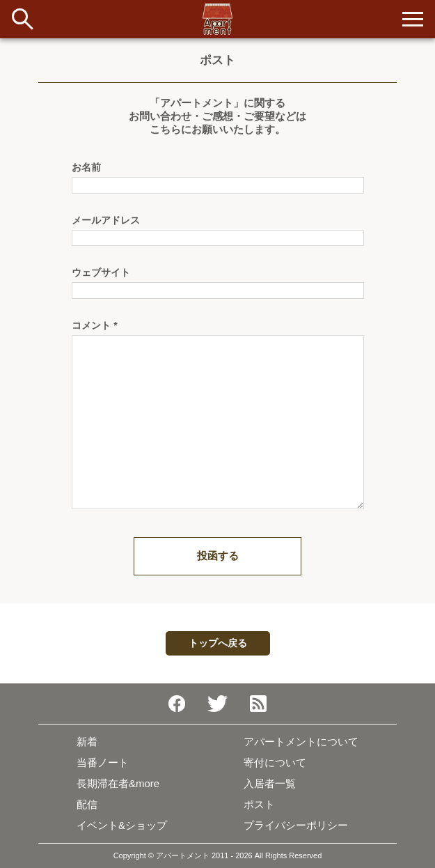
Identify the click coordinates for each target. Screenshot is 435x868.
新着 (87, 742)
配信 (87, 804)
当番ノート (103, 762)
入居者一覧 (270, 783)
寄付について (275, 762)
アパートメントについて (301, 742)
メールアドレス (106, 220)
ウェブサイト (101, 272)
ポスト (259, 804)
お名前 (86, 167)
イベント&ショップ (122, 825)
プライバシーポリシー (296, 825)
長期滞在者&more (118, 783)
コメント (95, 325)
